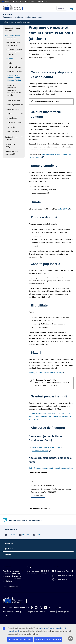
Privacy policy (63, 612)
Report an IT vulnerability (12, 612)
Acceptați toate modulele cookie (20, 639)
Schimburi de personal (40, 451)
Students (5, 22)
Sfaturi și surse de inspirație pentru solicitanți (45, 373)
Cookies (52, 612)
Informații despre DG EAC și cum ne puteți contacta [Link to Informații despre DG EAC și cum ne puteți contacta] (38, 572)
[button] (10, 535)
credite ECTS (62, 209)
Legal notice (7, 616)
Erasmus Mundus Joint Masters (21, 22)
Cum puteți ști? (42, 1)
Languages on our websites (35, 612)
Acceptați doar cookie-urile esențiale (48, 639)
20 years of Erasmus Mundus (42, 486)
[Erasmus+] (14, 7)
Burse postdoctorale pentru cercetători (46, 447)
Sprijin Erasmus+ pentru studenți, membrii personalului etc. (51, 468)
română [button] (62, 9)
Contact (58, 608)
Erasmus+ (7, 567)
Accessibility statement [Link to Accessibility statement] (12, 587)
